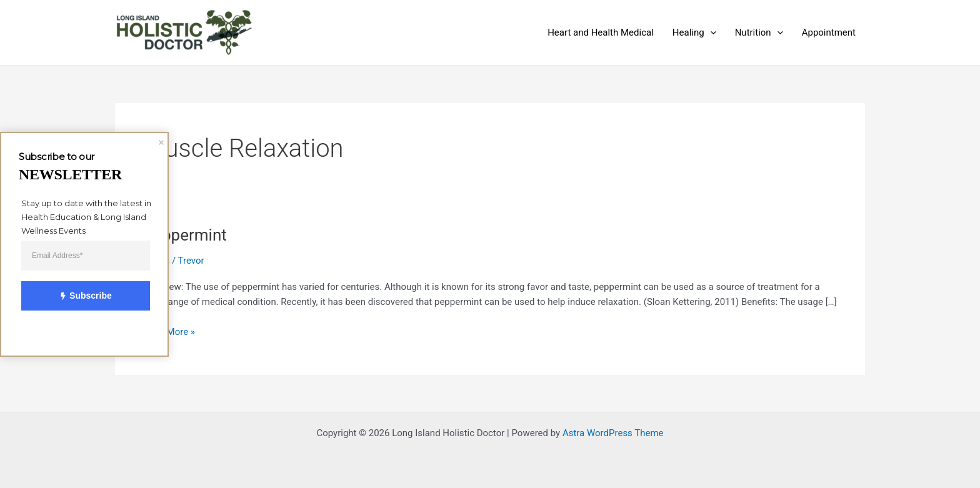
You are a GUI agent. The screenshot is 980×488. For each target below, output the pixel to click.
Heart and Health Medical (601, 32)
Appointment (829, 32)
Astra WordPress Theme (613, 433)
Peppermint (185, 235)
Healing (694, 32)
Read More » (169, 331)
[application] (710, 32)
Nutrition (759, 32)
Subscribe (79, 296)
